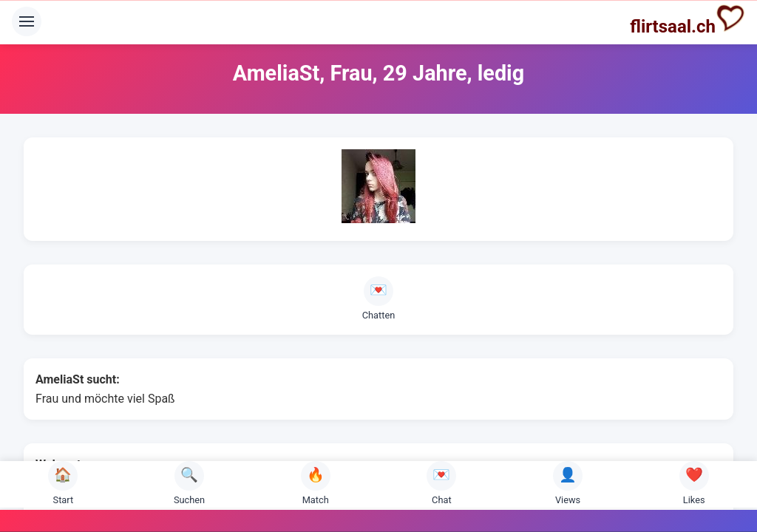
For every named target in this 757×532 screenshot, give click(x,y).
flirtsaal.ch (688, 20)
